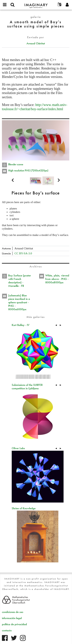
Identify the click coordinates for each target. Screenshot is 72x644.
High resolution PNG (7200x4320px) (28, 170)
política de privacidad (14, 624)
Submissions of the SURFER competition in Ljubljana (27, 387)
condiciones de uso (13, 612)
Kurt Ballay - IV (21, 325)
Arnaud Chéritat (36, 43)
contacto (7, 630)
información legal (12, 618)
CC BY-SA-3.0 (23, 253)
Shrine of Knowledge (24, 508)
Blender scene (16, 164)
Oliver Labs (18, 448)
